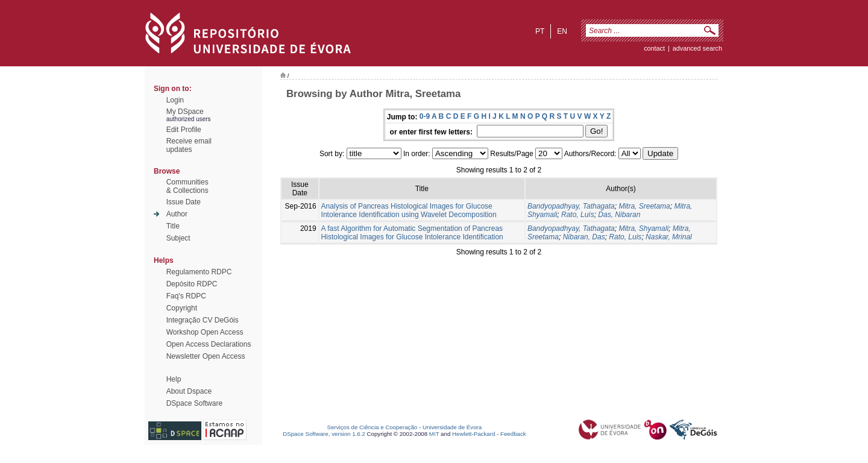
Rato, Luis (625, 237)
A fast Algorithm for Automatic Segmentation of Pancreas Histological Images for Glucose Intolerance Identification (412, 233)
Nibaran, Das (584, 237)
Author (177, 214)
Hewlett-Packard (473, 434)
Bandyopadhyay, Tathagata (571, 206)
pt (540, 31)
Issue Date (184, 202)
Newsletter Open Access (206, 356)
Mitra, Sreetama (644, 206)
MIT (434, 434)
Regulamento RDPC (199, 272)
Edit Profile (184, 130)
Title (173, 226)
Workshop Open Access (205, 332)
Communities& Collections (187, 186)
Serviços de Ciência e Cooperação (373, 427)
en (562, 31)
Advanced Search (697, 48)
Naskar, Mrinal (669, 237)
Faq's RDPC (186, 296)
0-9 (425, 116)
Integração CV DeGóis (203, 320)
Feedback (513, 434)
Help (174, 379)
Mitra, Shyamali (643, 228)
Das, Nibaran (619, 215)
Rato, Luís (578, 215)
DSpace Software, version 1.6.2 (324, 434)
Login (175, 100)
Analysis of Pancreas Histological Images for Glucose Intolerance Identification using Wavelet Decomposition (409, 210)
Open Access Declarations (209, 344)
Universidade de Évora (452, 427)
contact (654, 48)
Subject (178, 238)
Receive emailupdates (189, 145)
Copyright (182, 308)
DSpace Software (194, 403)
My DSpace (185, 112)
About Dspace (189, 391)
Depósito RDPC (192, 284)
